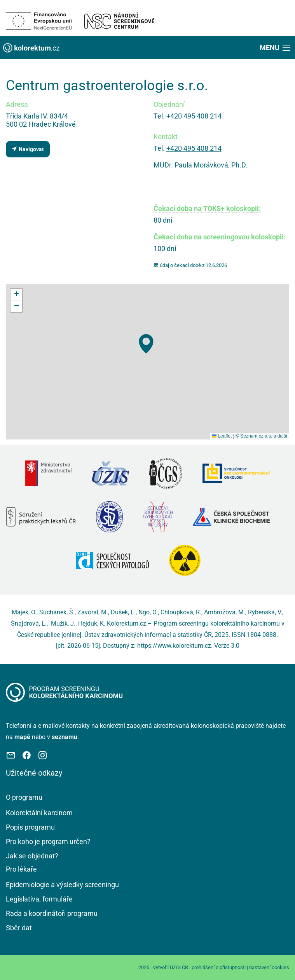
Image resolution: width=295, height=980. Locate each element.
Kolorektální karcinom (39, 813)
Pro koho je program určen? (48, 841)
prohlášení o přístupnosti (219, 967)
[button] (276, 47)
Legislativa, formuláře (39, 899)
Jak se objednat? (32, 856)
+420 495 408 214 (194, 116)
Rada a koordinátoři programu (52, 913)
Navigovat (28, 149)
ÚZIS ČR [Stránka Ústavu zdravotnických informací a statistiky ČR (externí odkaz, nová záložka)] (179, 967)
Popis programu (30, 827)
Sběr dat (19, 928)
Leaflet (222, 436)
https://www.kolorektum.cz (174, 646)
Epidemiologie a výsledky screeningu (62, 885)
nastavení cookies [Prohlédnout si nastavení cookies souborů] (269, 967)
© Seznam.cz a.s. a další (261, 436)
